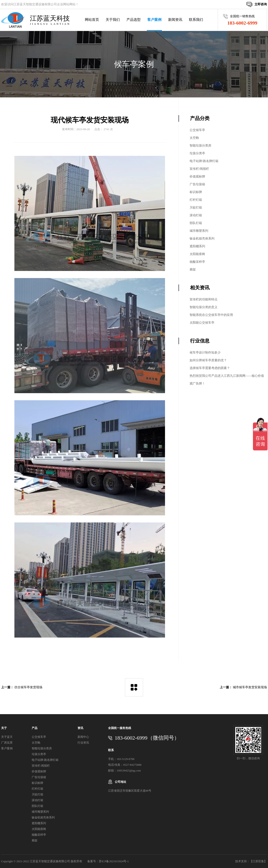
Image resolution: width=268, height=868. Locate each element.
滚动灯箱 (196, 215)
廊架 (193, 270)
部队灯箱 (196, 223)
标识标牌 (196, 192)
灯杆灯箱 (196, 200)
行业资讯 (83, 743)
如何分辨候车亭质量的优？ (208, 360)
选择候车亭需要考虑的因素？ (210, 368)
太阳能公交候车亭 (202, 323)
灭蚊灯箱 (196, 208)
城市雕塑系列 (199, 231)
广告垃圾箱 (197, 184)
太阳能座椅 (197, 254)
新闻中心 (83, 737)
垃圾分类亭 (197, 153)
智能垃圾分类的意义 (204, 307)
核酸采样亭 (197, 262)
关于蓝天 (7, 737)
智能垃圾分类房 (200, 146)
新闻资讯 (175, 20)
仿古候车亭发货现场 (28, 687)
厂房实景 (7, 743)
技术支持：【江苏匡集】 (251, 861)
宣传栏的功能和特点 (204, 299)
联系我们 (196, 20)
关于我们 (113, 20)
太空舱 (194, 138)
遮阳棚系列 (197, 246)
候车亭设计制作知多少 (205, 353)
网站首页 (92, 20)
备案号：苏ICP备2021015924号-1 (108, 861)
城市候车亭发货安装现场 (250, 687)
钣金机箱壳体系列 (202, 239)
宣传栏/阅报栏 (199, 169)
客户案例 (154, 20)
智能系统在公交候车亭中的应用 (211, 315)
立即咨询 (261, 4)
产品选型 (134, 20)
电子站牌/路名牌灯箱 (204, 161)
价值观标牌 (197, 177)
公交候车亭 (197, 130)
